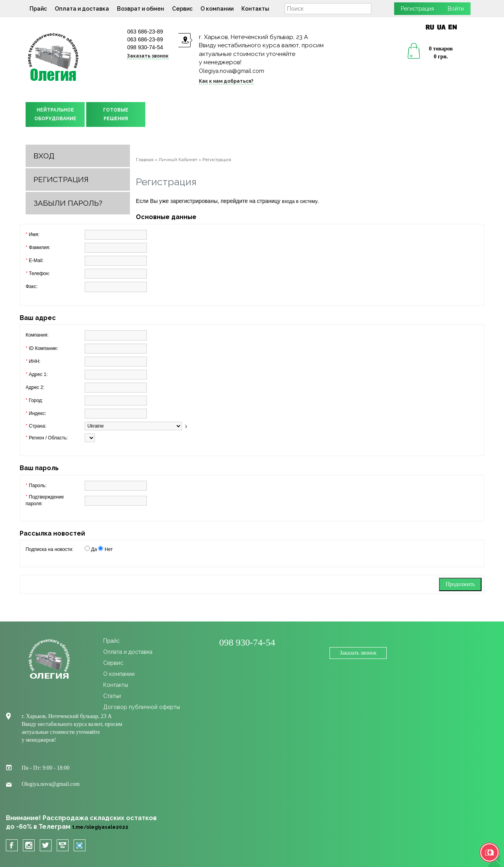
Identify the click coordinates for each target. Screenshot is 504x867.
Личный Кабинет (178, 160)
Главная (145, 160)
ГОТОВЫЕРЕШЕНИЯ (116, 114)
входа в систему (300, 201)
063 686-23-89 (145, 32)
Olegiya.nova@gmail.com (232, 71)
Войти (456, 9)
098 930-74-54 (145, 47)
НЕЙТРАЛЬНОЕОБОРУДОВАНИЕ (55, 114)
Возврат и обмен (141, 9)
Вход (44, 156)
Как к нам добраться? (226, 81)
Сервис (182, 9)
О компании (217, 9)
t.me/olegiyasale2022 (100, 827)
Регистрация (417, 9)
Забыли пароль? (68, 203)
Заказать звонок (148, 56)
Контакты (255, 9)
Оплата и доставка (82, 9)
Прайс (38, 9)
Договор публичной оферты (142, 707)
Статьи (112, 696)
